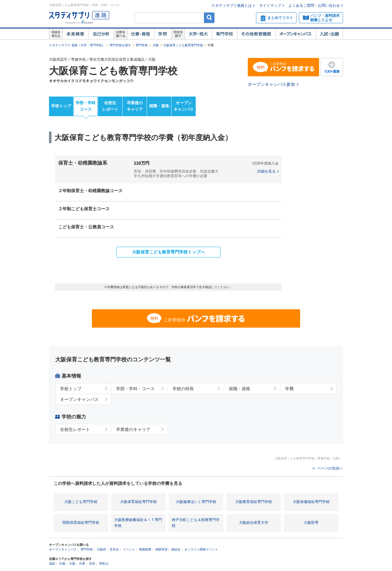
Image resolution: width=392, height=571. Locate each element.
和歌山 (104, 563)
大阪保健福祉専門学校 (311, 502)
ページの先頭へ (330, 468)
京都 (62, 563)
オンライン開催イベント (201, 549)
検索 (209, 18)
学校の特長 (183, 389)
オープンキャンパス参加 (271, 84)
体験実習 (161, 549)
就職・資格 (159, 106)
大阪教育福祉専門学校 (254, 502)
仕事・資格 (141, 34)
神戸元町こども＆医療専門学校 (196, 523)
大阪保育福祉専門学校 (138, 502)
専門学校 (224, 34)
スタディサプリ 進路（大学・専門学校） (77, 45)
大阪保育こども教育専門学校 (183, 45)
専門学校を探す (120, 45)
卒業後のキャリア (135, 106)
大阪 (156, 45)
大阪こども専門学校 (81, 502)
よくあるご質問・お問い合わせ (314, 6)
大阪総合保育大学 (254, 523)
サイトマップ (270, 6)
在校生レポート (110, 106)
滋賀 (52, 563)
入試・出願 (329, 34)
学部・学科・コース (135, 389)
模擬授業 (145, 549)
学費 (289, 389)
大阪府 (101, 549)
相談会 (176, 549)
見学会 (114, 549)
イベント (129, 549)
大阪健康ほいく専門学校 (196, 502)
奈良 (92, 563)
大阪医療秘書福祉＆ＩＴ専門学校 (138, 523)
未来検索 (75, 34)
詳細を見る (266, 171)
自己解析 (101, 34)
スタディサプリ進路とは (232, 6)
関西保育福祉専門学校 (81, 523)
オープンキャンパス (296, 34)
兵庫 (82, 563)
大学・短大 (198, 34)
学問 (163, 34)
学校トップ (61, 106)
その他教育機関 (256, 34)
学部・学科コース (86, 106)
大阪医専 (311, 523)
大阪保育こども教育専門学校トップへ (168, 252)
